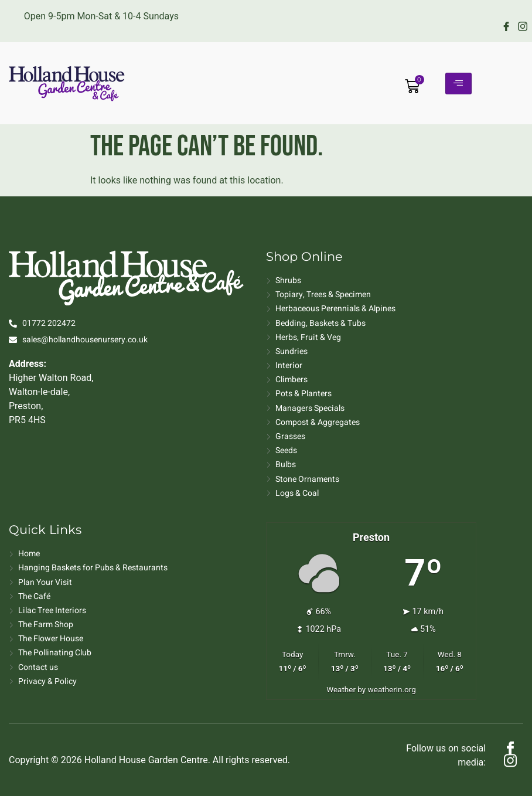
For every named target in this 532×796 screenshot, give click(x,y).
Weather (341, 689)
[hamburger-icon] (458, 84)
